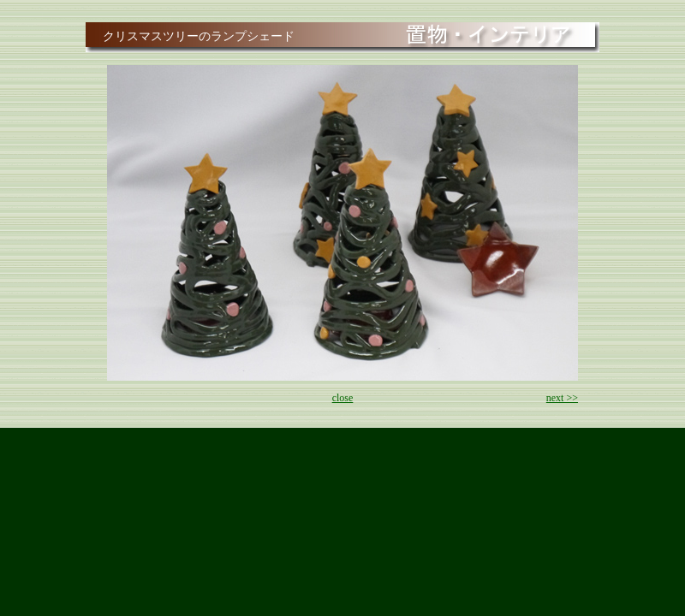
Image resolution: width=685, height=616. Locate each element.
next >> (562, 398)
